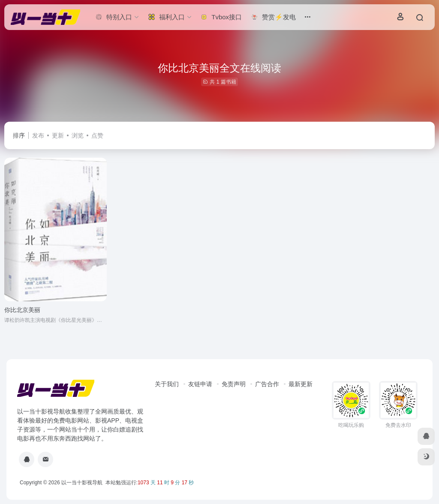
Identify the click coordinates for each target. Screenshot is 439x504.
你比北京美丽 (22, 310)
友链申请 (200, 384)
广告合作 (267, 384)
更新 (58, 135)
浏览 (78, 135)
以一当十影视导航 (82, 483)
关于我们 (167, 384)
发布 (38, 135)
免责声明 (234, 384)
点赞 (97, 135)
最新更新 (301, 384)
